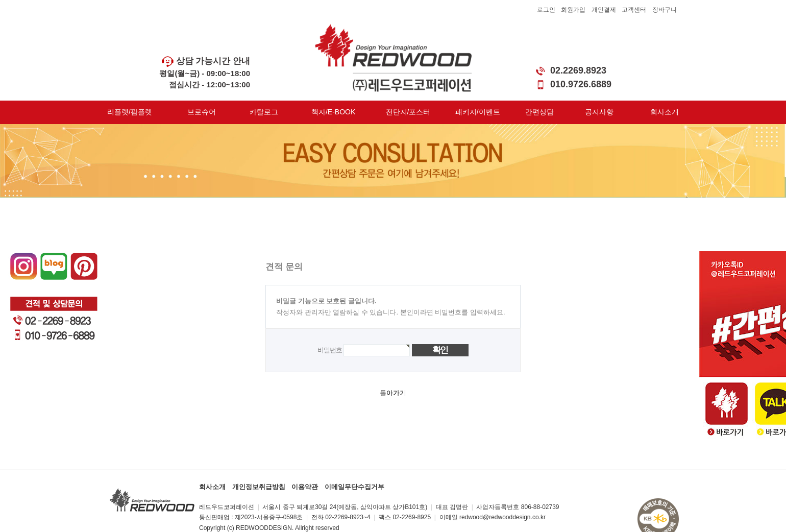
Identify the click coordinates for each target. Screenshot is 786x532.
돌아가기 (393, 393)
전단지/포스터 (408, 112)
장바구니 (665, 10)
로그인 (546, 10)
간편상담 (539, 112)
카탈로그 (264, 112)
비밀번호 (329, 350)
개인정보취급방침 (259, 487)
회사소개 (665, 112)
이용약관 (305, 487)
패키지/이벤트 (478, 112)
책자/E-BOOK (333, 112)
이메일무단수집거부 (354, 487)
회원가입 (573, 10)
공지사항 (599, 112)
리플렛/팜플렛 (130, 112)
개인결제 (604, 10)
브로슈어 (202, 112)
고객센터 (634, 10)
